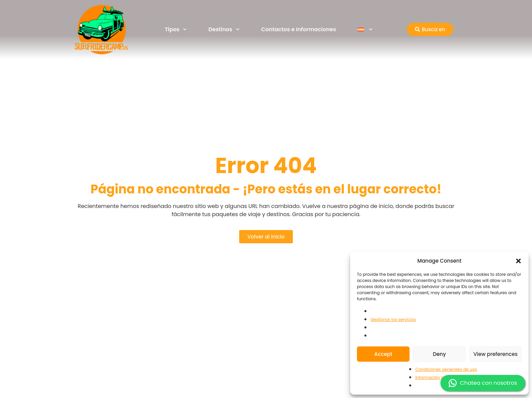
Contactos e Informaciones (299, 29)
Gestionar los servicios (393, 319)
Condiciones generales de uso (446, 369)
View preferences (495, 354)
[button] (518, 261)
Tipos (176, 29)
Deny (439, 354)
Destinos (224, 29)
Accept (383, 354)
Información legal (433, 377)
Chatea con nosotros (483, 383)
